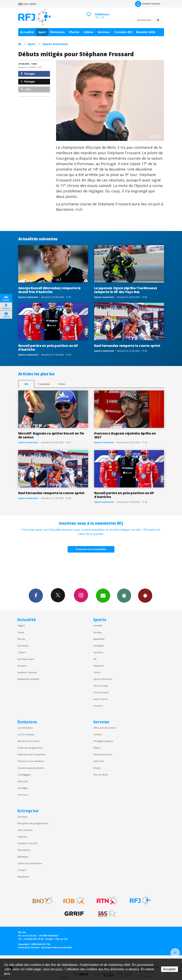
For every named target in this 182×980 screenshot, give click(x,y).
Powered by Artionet (29, 947)
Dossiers (22, 666)
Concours (23, 795)
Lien (26, 89)
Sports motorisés (55, 44)
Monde (21, 639)
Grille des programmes (30, 748)
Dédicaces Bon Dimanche (31, 754)
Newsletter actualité (28, 679)
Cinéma (98, 734)
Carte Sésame (25, 830)
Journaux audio (26, 659)
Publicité (22, 837)
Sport (42, 32)
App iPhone (124, 595)
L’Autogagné (24, 775)
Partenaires (24, 850)
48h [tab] (26, 384)
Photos (74, 32)
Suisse (21, 632)
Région (21, 625)
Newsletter (23, 877)
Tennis (97, 672)
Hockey (97, 632)
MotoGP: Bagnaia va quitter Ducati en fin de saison (51, 435)
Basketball (99, 639)
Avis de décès (101, 775)
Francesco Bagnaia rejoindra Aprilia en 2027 (125, 435)
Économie (23, 646)
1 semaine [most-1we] (44, 384)
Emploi (97, 768)
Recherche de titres (28, 741)
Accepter (170, 969)
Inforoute (99, 761)
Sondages (23, 788)
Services (104, 32)
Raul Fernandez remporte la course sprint (127, 346)
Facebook (36, 595)
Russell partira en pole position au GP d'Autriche (48, 348)
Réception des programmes (33, 823)
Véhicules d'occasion (105, 728)
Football (98, 625)
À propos (22, 817)
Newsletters (103, 595)
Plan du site (61, 939)
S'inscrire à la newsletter (91, 549)
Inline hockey (101, 686)
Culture (22, 652)
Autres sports (101, 699)
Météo (97, 748)
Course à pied (101, 692)
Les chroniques (26, 734)
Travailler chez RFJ (27, 843)
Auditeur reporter (27, 672)
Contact (22, 870)
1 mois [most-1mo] (61, 384)
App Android (145, 595)
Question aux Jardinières (31, 768)
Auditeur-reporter (148, 4)
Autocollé (23, 781)
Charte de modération (30, 863)
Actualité (27, 32)
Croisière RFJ (123, 32)
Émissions (57, 32)
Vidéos (88, 32)
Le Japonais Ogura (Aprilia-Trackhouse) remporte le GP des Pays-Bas (126, 290)
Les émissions (25, 728)
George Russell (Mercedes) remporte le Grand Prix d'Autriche (49, 290)
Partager (28, 74)
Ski (95, 659)
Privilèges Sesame (103, 741)
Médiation (23, 857)
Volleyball (99, 646)
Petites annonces (103, 754)
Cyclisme (98, 652)
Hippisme (99, 666)
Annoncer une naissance (31, 761)
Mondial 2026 (146, 32)
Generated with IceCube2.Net (57, 947)
